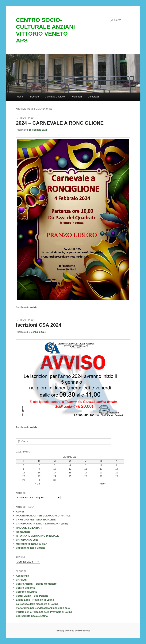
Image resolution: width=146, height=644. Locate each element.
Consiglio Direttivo (55, 97)
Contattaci (93, 97)
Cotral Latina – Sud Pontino (32, 596)
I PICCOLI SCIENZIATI (29, 528)
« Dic (38, 484)
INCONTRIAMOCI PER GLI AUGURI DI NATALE (43, 516)
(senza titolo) (24, 532)
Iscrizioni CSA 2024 (39, 325)
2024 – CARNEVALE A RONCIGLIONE (60, 123)
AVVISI (20, 512)
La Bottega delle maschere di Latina (37, 604)
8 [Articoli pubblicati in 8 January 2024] (24, 469)
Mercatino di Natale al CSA (32, 544)
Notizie (33, 307)
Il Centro (34, 97)
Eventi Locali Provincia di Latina (35, 600)
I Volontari (76, 97)
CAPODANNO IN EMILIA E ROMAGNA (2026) (42, 524)
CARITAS (21, 580)
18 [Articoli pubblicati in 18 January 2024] (70, 473)
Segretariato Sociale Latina (32, 616)
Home (20, 97)
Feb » (103, 484)
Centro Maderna (25, 588)
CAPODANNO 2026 (27, 540)
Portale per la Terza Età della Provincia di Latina (44, 612)
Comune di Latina (26, 592)
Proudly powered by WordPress (73, 631)
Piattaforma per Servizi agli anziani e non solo (43, 608)
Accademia (23, 576)
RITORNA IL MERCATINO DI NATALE (37, 536)
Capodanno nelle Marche (31, 548)
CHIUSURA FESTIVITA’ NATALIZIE (36, 520)
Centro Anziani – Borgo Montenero (36, 584)
